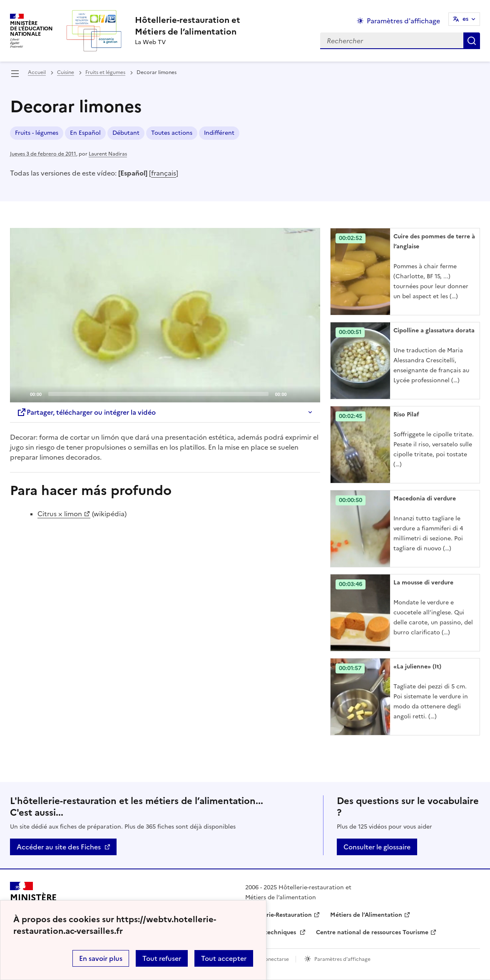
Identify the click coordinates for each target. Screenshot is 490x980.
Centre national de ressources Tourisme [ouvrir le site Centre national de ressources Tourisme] (372, 932)
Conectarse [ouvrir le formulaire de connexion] (275, 959)
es (465, 19)
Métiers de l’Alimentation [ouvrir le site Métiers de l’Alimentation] (366, 915)
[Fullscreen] (309, 393)
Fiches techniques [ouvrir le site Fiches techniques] (271, 932)
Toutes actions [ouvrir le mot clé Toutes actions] (172, 133)
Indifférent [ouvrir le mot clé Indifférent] (219, 133)
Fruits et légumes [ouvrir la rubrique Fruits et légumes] (105, 72)
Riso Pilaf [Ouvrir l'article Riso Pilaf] (406, 415)
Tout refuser (162, 958)
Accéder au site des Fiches (59, 847)
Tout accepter (224, 958)
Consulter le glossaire (377, 847)
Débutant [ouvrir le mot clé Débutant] (126, 133)
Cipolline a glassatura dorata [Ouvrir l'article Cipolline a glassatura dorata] (434, 330)
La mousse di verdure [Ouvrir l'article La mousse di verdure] (423, 583)
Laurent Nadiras (108, 154)
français (164, 173)
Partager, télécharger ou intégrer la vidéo (86, 412)
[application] (165, 315)
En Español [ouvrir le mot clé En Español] (85, 133)
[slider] (158, 394)
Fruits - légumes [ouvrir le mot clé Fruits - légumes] (37, 133)
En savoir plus (101, 958)
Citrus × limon (60, 514)
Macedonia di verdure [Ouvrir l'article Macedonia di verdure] (425, 499)
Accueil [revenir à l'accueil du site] (37, 72)
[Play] (165, 315)
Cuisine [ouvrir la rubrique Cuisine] (66, 72)
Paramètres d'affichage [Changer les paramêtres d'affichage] (403, 21)
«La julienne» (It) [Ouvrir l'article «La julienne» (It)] (417, 667)
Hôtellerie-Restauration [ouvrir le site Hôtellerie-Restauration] (279, 915)
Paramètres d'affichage (342, 959)
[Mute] (296, 393)
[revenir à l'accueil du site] (188, 26)
